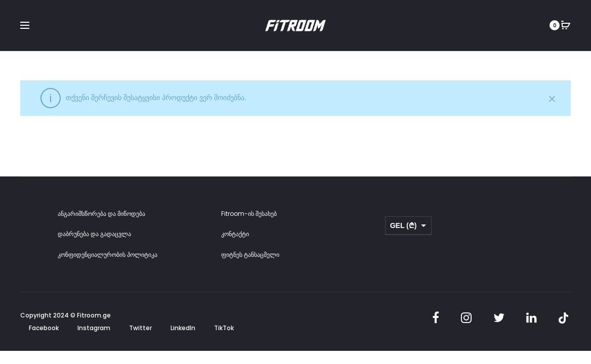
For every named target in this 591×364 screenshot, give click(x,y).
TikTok (224, 329)
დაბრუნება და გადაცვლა (94, 235)
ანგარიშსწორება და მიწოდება (101, 214)
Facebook (44, 329)
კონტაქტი (235, 235)
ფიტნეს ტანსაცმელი (250, 255)
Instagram (94, 329)
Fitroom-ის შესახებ (249, 214)
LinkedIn (183, 329)
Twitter (140, 329)
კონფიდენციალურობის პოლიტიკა (108, 255)
